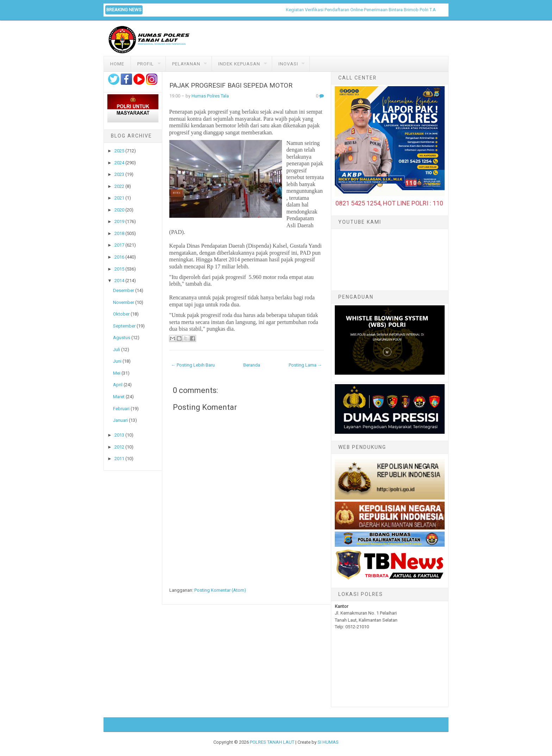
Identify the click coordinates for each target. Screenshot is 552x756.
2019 (119, 221)
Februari (121, 409)
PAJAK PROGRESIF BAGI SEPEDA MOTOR (231, 85)
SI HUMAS (328, 742)
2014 (119, 281)
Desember (124, 290)
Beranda (252, 365)
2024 (119, 163)
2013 (119, 435)
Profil (146, 64)
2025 (119, 151)
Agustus (122, 338)
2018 (119, 233)
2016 (119, 257)
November (124, 302)
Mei (117, 373)
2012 (119, 447)
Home (117, 64)
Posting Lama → (305, 365)
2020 (119, 210)
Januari (120, 420)
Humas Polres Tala (210, 96)
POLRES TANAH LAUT (272, 742)
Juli (117, 350)
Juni (117, 361)
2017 (119, 245)
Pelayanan (186, 64)
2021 (119, 198)
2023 (119, 174)
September (124, 326)
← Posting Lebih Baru (193, 365)
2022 (119, 186)
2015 (119, 269)
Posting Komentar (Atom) (220, 590)
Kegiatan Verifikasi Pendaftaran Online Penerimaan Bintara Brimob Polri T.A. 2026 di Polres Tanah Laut (395, 10)
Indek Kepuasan (239, 64)
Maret (119, 397)
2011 (119, 459)
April (118, 385)
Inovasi (288, 64)
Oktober (121, 314)
